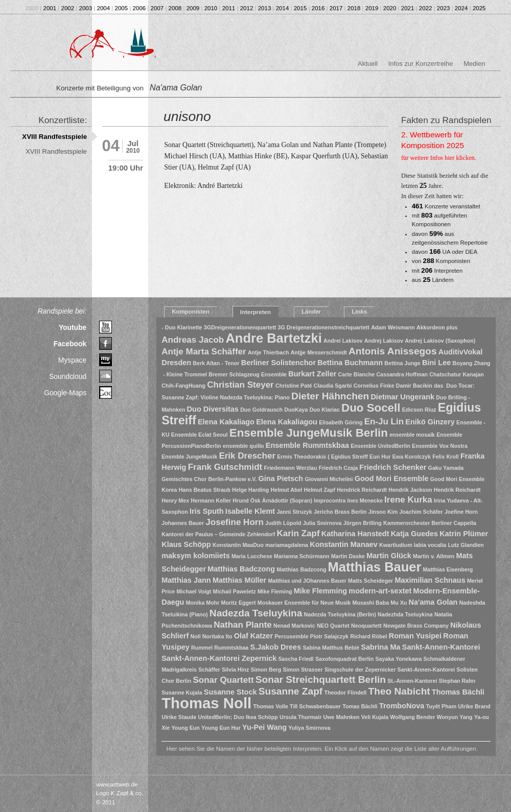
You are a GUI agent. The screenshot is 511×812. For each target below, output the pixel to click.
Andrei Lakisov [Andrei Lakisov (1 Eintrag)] (343, 341)
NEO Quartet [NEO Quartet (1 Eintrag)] (333, 626)
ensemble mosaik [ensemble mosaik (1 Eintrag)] (412, 435)
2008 (175, 8)
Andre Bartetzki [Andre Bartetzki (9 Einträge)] (273, 338)
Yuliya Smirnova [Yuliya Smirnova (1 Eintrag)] (309, 728)
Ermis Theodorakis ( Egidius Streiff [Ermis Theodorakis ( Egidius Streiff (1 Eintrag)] (322, 457)
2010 (211, 8)
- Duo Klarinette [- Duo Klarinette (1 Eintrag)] (182, 327)
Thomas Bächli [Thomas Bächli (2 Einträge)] (458, 692)
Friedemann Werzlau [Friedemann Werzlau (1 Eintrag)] (290, 468)
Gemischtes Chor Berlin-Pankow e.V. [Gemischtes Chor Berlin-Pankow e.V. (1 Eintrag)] (209, 479)
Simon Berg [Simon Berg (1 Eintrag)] (266, 670)
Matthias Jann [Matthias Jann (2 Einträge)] (186, 580)
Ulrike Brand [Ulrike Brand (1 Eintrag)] (474, 706)
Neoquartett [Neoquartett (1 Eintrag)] (366, 626)
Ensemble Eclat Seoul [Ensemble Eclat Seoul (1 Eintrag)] (200, 435)
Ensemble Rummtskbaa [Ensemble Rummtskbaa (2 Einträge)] (307, 445)
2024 (461, 8)
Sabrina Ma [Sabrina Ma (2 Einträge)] (380, 647)
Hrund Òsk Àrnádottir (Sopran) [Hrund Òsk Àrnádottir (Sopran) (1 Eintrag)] (272, 500)
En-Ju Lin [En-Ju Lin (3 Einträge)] (384, 422)
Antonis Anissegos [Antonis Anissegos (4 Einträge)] (393, 351)
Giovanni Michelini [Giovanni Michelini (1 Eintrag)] (329, 479)
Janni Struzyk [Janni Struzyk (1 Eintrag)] (294, 512)
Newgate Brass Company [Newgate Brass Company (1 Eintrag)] (416, 626)
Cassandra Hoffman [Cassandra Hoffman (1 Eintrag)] (402, 374)
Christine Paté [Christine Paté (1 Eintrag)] (294, 386)
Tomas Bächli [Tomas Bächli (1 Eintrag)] (360, 706)
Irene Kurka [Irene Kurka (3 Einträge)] (408, 500)
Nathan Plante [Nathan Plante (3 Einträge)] (242, 625)
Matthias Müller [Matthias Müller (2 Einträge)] (239, 580)
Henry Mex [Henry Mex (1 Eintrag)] (175, 500)
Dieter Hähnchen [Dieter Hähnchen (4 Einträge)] (330, 396)
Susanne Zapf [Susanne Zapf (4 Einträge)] (291, 691)
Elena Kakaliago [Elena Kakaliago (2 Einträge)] (226, 422)
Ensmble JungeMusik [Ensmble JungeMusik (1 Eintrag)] (189, 457)
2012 (247, 8)
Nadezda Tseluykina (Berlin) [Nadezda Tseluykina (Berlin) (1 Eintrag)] (340, 614)
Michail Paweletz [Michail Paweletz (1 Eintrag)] (235, 591)
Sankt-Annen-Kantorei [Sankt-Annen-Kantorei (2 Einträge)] (441, 647)
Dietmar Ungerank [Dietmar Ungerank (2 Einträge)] (402, 397)
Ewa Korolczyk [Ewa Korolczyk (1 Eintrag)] (412, 457)
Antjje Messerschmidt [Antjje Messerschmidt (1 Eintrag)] (319, 352)
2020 (390, 8)
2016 (318, 8)
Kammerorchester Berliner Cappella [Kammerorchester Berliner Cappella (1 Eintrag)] (430, 523)
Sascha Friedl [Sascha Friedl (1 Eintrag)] (296, 659)
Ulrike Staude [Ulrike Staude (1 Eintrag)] (179, 717)
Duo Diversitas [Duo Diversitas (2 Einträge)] (213, 409)
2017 (336, 8)
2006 (140, 8)
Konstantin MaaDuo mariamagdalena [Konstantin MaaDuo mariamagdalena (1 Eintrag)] (260, 545)
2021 (408, 8)
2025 (479, 8)
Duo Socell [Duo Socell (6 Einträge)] (371, 408)
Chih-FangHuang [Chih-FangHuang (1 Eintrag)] (183, 386)
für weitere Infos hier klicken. (439, 158)
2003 (86, 8)
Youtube (73, 327)
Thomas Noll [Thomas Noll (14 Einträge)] (206, 703)
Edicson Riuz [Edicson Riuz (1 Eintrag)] (419, 410)
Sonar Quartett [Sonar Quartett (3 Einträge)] (223, 680)
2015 (300, 8)
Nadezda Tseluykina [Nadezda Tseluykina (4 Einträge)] (256, 613)
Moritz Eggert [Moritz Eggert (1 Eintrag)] (239, 603)
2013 (265, 8)
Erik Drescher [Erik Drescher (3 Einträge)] (247, 456)
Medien (474, 64)
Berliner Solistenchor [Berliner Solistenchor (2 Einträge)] (278, 363)
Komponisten (191, 312)
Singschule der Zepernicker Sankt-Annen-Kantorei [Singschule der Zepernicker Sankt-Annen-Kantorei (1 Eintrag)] (390, 670)
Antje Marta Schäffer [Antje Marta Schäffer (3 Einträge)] (204, 352)
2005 (122, 8)
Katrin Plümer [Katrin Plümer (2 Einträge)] (464, 534)
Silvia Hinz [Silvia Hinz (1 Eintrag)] (235, 670)
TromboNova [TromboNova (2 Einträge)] (402, 706)
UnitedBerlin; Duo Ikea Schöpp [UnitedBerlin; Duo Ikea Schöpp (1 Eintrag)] (238, 717)
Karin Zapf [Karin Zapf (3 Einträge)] (298, 533)
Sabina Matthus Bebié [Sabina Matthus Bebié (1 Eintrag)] (331, 648)
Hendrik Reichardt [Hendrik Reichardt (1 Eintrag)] (457, 490)
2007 (157, 8)
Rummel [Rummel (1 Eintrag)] (202, 648)
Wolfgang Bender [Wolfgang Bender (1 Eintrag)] (412, 717)
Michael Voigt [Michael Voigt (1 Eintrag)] (194, 591)
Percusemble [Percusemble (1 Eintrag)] (291, 636)
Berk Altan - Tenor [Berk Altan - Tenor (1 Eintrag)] (216, 363)
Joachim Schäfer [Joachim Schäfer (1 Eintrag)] (421, 512)
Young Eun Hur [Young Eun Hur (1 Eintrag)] (221, 728)
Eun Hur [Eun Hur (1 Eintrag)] (380, 457)
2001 (50, 8)
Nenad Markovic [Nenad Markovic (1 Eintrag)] (294, 626)
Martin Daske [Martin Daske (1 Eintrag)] (348, 556)
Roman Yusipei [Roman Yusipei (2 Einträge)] (415, 636)
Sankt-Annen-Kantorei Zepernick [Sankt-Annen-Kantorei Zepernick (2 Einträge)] (219, 658)
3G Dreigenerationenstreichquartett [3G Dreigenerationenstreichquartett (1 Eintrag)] (323, 327)
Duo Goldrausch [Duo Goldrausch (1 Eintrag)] (261, 410)
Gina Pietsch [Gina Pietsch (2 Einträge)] (281, 479)
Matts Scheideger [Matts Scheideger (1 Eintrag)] (370, 581)
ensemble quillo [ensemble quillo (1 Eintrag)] (243, 446)
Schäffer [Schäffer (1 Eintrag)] (209, 670)
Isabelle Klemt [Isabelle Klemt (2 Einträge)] (250, 511)
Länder (311, 312)
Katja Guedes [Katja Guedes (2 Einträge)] (414, 534)
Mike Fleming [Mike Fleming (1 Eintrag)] (275, 591)
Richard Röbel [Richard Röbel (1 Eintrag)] (368, 636)
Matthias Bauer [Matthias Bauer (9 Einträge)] (375, 567)
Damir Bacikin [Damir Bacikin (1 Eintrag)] (414, 386)
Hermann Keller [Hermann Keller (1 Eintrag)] (211, 500)
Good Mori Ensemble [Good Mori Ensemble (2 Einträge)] (392, 479)
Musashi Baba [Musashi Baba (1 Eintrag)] (370, 603)
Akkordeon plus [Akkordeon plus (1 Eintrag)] (437, 327)
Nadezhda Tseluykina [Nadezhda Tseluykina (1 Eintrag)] (405, 614)
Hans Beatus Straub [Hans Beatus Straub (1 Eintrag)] (205, 490)
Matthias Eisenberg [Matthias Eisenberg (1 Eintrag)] (448, 569)
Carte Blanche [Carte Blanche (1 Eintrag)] (357, 374)
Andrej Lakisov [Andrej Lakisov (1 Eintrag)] (384, 341)
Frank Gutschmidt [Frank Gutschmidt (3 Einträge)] (225, 467)
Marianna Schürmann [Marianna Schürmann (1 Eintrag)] (301, 556)
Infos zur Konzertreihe (421, 64)
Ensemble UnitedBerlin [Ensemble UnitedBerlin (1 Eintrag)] (380, 446)
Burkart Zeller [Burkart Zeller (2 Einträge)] (312, 374)
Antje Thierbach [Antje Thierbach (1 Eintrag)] (269, 352)
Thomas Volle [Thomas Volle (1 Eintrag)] (271, 706)
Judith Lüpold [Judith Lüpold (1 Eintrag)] (283, 523)
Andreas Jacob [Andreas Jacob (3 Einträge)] (193, 340)
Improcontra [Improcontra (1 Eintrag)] (330, 500)
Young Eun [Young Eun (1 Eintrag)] (185, 728)
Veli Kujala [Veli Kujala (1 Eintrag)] (375, 717)
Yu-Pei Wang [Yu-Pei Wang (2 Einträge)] (264, 727)
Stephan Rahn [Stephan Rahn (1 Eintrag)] (457, 681)
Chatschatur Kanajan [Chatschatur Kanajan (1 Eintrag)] (457, 374)
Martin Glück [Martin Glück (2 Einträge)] (389, 556)
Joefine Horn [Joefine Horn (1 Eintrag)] (461, 512)
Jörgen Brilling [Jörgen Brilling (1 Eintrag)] (363, 523)
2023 (444, 8)
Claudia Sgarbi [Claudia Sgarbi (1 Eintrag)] (333, 386)
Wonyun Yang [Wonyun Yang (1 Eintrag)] (455, 717)
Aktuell (368, 64)
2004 (104, 8)
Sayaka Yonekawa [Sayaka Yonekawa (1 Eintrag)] (399, 659)
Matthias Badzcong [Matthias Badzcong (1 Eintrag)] (301, 569)
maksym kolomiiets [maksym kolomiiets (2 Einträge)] (196, 556)
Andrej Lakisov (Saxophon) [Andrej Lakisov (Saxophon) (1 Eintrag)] (440, 341)
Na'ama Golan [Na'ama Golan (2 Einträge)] (433, 602)
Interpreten (255, 312)
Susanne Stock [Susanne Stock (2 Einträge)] (230, 692)
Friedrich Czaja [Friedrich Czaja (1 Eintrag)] (338, 468)
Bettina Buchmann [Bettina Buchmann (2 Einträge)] (350, 363)
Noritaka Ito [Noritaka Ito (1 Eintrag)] (217, 636)
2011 (229, 8)
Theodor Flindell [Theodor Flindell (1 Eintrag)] (345, 692)
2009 (193, 8)
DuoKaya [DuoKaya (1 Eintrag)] (296, 410)
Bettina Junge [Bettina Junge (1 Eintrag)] (402, 363)
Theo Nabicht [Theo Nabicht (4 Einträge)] (399, 691)
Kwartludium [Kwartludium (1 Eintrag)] (396, 545)
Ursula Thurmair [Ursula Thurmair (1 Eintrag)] (300, 717)
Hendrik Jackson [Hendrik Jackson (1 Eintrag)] (410, 490)
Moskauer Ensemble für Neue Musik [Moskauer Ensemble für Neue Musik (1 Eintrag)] (304, 603)
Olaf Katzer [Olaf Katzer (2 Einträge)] (253, 636)
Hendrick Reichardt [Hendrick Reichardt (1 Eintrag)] (362, 490)
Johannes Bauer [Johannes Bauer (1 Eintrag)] (183, 523)
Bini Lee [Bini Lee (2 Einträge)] (436, 363)
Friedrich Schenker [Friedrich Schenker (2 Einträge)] (393, 467)
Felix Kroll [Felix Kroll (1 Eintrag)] (446, 457)
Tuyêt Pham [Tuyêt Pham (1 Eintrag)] (442, 706)
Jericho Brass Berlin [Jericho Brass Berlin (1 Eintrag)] (340, 512)
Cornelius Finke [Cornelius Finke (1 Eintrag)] (374, 386)
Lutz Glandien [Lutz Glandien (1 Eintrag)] (466, 545)
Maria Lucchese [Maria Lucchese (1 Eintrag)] (252, 556)
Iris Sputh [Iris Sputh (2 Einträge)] (207, 511)
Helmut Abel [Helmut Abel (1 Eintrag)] (287, 490)
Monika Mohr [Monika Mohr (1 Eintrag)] (203, 603)
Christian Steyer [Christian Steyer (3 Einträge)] (240, 385)
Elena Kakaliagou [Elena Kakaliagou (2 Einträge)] (287, 422)
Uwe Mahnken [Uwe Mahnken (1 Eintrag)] (342, 717)
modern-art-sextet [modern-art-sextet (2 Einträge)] (380, 591)
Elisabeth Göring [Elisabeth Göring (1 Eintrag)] (341, 422)
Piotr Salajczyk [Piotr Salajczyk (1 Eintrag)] (329, 636)
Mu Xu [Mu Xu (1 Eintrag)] (399, 603)
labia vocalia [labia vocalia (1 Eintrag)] (430, 545)
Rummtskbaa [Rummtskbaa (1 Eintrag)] (231, 648)
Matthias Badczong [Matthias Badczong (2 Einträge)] (241, 569)
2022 (426, 8)
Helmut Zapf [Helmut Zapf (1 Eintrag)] (320, 490)
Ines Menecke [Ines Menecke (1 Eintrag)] (365, 500)
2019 (372, 8)
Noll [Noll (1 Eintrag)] (195, 636)
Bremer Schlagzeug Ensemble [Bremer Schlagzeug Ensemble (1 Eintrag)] (248, 374)
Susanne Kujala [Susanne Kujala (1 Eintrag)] (182, 692)
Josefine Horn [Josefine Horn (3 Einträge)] (234, 522)
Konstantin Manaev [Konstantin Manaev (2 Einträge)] (344, 544)
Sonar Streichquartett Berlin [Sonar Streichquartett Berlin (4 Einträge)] (321, 679)
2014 (283, 8)
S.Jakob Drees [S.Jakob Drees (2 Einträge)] (275, 647)
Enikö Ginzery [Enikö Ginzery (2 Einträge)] (430, 422)
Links (359, 312)
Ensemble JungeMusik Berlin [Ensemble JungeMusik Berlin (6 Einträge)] (309, 433)
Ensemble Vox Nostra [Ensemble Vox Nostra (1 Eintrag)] (440, 446)
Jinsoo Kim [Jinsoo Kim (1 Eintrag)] (383, 512)
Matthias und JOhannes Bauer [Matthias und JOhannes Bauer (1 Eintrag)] (307, 581)
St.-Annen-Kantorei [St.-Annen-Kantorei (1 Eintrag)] (412, 681)
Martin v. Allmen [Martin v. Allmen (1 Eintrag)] (434, 556)
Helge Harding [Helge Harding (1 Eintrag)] (250, 490)
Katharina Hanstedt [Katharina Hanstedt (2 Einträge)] (355, 534)
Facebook (70, 344)
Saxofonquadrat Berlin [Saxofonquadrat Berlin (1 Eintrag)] (344, 659)
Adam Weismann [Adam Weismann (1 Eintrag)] (393, 327)
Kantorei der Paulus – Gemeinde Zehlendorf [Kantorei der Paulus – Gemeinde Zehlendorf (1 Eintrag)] (218, 534)
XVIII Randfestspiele (54, 137)
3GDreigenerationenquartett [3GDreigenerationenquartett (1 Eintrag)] (240, 327)
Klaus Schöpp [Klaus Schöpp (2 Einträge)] (186, 544)
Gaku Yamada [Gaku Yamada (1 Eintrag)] (446, 468)
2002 (68, 8)
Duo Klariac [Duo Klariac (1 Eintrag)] (325, 410)
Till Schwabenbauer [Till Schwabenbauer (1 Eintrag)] (315, 706)
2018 (354, 8)
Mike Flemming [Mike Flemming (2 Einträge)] (321, 591)
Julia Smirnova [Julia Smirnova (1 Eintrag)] (322, 523)
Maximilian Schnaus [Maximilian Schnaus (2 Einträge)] (430, 580)
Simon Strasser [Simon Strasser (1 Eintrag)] (303, 670)
